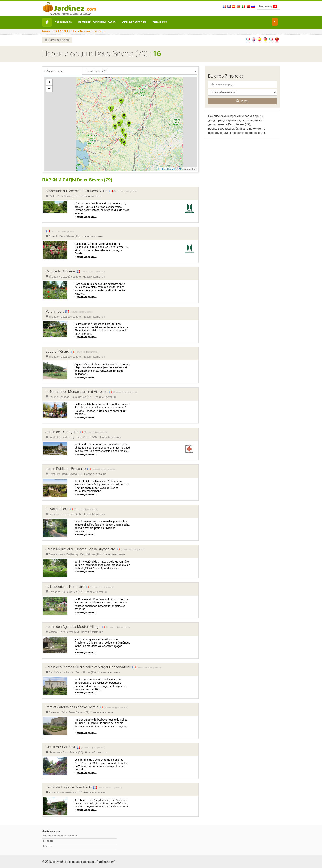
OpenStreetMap (175, 169)
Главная (46, 31)
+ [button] (49, 82)
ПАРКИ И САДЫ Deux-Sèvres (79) (78, 180)
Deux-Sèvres (100, 31)
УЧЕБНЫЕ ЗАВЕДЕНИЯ (134, 22)
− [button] (49, 89)
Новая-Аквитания (82, 31)
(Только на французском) (125, 191)
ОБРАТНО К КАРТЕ (57, 40)
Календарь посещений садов (97, 22)
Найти (242, 101)
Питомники (160, 22)
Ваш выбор (268, 6)
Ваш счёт (48, 846)
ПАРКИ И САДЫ (64, 22)
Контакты (48, 841)
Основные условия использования (60, 836)
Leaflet (162, 169)
